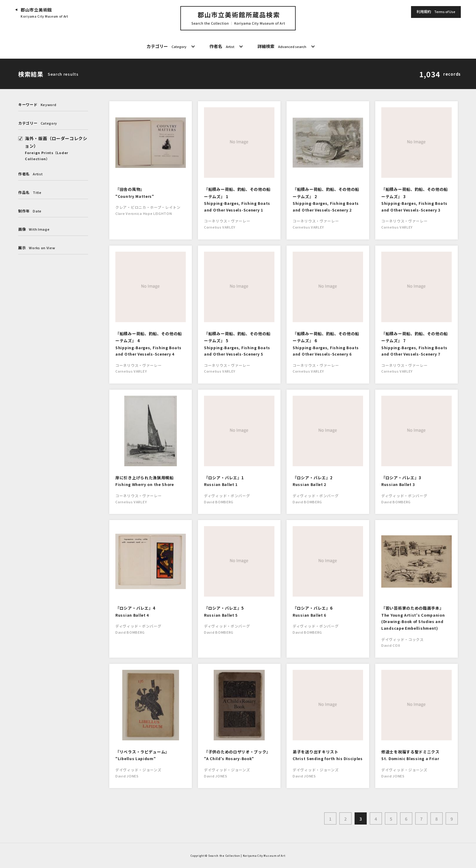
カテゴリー (167, 46)
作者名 (222, 46)
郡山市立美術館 (44, 13)
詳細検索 (282, 46)
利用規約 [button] (436, 12)
